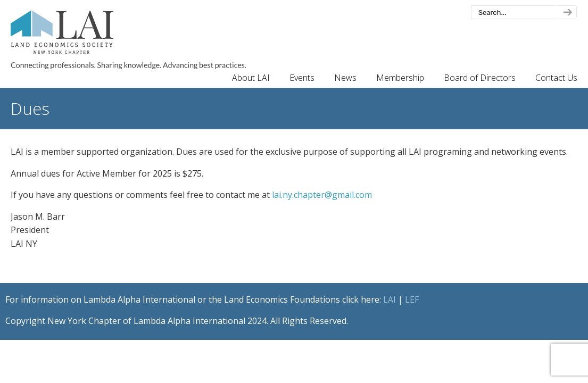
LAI (390, 299)
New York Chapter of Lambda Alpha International (129, 40)
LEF (412, 299)
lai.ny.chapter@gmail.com (322, 195)
